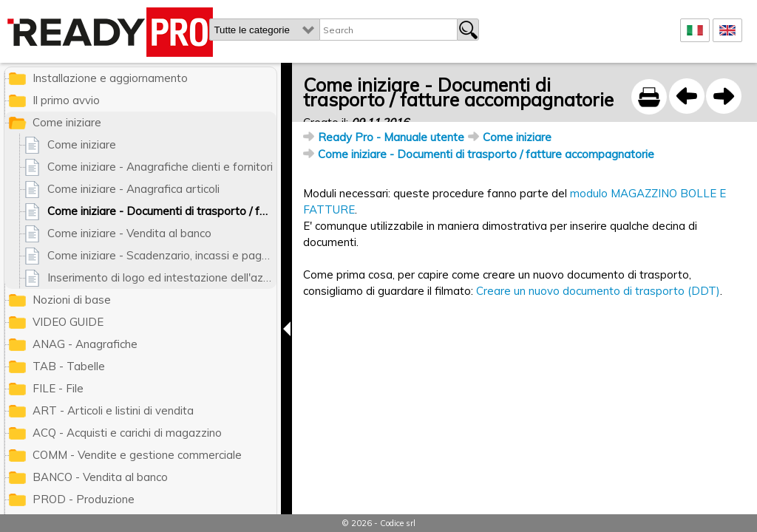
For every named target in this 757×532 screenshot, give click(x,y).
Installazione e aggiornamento (110, 78)
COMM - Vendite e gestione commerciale (137, 455)
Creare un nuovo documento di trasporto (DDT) (598, 291)
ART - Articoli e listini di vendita (113, 410)
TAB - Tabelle (69, 366)
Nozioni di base (72, 300)
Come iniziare (517, 137)
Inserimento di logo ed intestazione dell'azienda (162, 277)
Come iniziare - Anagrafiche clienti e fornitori (160, 167)
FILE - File (58, 388)
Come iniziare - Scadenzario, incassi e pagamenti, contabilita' (162, 255)
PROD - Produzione (84, 499)
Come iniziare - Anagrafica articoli (133, 189)
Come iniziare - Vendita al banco (129, 233)
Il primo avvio (66, 100)
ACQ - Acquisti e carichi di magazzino (127, 433)
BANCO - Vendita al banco (100, 477)
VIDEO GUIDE (68, 322)
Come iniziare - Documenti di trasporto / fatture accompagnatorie (486, 154)
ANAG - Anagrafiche (85, 344)
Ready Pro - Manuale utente (391, 137)
